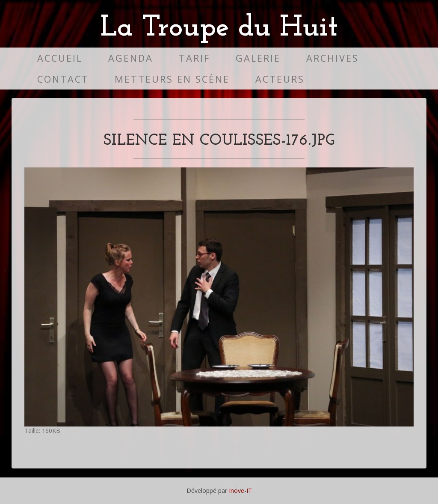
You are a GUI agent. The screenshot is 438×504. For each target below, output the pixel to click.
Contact (63, 79)
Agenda (131, 58)
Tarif (194, 58)
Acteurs (280, 79)
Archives (333, 58)
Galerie (258, 58)
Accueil (60, 58)
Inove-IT (240, 491)
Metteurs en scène (172, 79)
